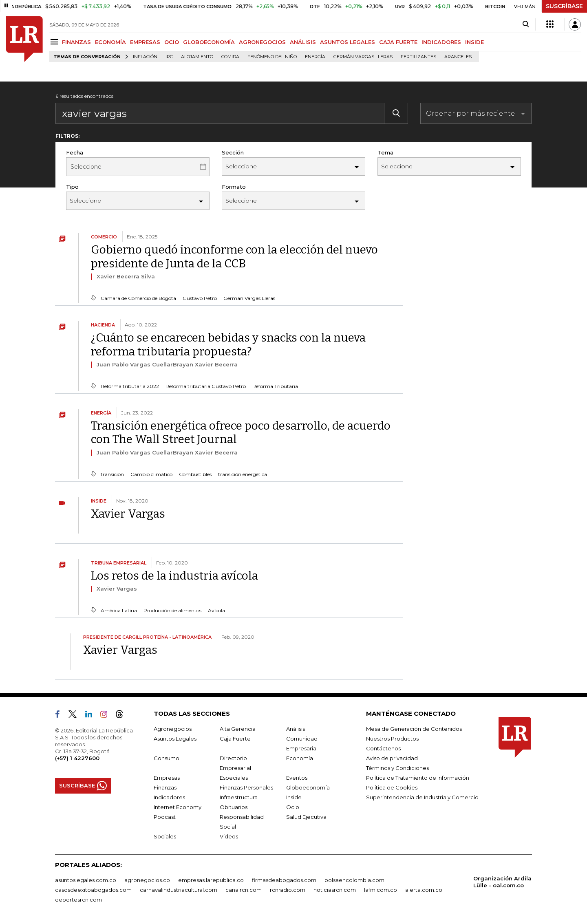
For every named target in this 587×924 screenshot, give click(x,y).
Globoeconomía (308, 787)
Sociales (165, 836)
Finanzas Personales (246, 787)
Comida (230, 57)
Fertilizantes (418, 57)
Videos (229, 836)
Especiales (234, 778)
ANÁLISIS (303, 42)
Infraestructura (239, 797)
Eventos (297, 778)
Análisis (296, 729)
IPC (169, 57)
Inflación (145, 57)
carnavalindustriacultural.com (179, 890)
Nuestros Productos (392, 739)
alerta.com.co (424, 890)
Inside (294, 797)
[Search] (526, 24)
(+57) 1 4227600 (77, 758)
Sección (233, 152)
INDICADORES (441, 42)
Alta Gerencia (238, 729)
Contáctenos (383, 748)
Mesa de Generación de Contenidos (414, 729)
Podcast (165, 817)
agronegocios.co (147, 880)
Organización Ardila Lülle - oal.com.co (502, 882)
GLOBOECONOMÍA (209, 42)
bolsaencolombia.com (354, 880)
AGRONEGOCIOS (262, 42)
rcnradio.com (288, 890)
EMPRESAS (145, 42)
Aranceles (458, 57)
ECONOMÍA (110, 42)
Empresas (167, 778)
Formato (234, 187)
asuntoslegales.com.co (86, 880)
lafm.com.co (381, 890)
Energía (315, 57)
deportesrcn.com (78, 900)
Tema (385, 152)
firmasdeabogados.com (284, 880)
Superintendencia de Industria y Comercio (422, 797)
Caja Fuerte (235, 739)
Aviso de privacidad (392, 758)
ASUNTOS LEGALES (348, 42)
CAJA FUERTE (398, 42)
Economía (300, 758)
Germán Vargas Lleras (363, 57)
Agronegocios (173, 729)
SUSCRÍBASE (564, 6)
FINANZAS (76, 42)
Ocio (293, 807)
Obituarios (234, 807)
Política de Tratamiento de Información (418, 778)
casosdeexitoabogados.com (93, 890)
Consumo (167, 758)
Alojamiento (197, 57)
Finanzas (165, 787)
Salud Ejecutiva (306, 817)
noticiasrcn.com (335, 890)
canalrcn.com (244, 890)
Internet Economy (178, 807)
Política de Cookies (392, 787)
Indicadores (169, 797)
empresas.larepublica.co (211, 880)
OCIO (172, 42)
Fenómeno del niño (272, 57)
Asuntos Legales (175, 739)
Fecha (75, 152)
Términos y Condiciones (397, 768)
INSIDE (474, 42)
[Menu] (56, 42)
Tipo (72, 187)
